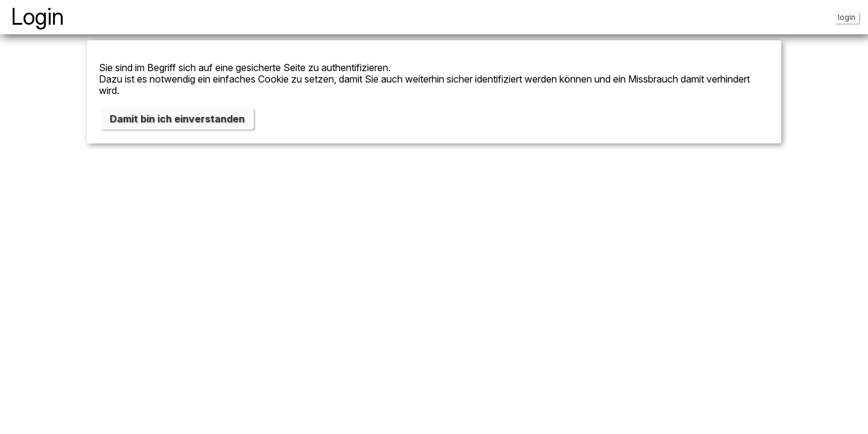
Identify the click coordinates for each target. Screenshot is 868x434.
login (847, 17)
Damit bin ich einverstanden (177, 119)
